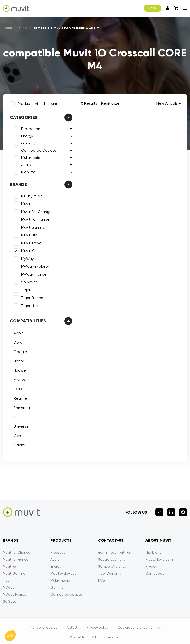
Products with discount (37, 103)
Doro (17, 341)
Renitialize (110, 103)
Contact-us (155, 570)
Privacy (151, 563)
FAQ (101, 577)
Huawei (19, 369)
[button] (10, 636)
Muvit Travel (31, 242)
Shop (153, 8)
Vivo (16, 435)
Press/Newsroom (159, 556)
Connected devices (67, 591)
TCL (16, 416)
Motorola (21, 379)
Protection (30, 128)
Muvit (25, 203)
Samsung (21, 407)
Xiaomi (18, 444)
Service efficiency (112, 563)
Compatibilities (27, 320)
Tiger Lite (29, 305)
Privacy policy (97, 624)
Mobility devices (63, 570)
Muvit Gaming (32, 226)
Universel (21, 425)
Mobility (27, 171)
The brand (153, 549)
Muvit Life (28, 234)
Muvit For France (34, 219)
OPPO (18, 388)
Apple (18, 332)
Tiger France (31, 297)
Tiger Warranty (110, 570)
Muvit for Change (17, 549)
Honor (18, 360)
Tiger (25, 289)
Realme (19, 397)
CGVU (72, 624)
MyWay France (33, 274)
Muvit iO (27, 250)
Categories (23, 116)
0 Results (89, 103)
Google (19, 351)
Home (8, 28)
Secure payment (112, 556)
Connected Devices (38, 150)
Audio (25, 164)
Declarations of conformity (139, 624)
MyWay (27, 258)
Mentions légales (43, 624)
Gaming (27, 142)
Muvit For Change (35, 211)
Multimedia (30, 157)
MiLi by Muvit (31, 195)
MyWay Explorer (34, 266)
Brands (18, 184)
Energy (26, 135)
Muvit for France (16, 556)
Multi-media (60, 577)
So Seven (28, 281)
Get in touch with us (114, 549)
